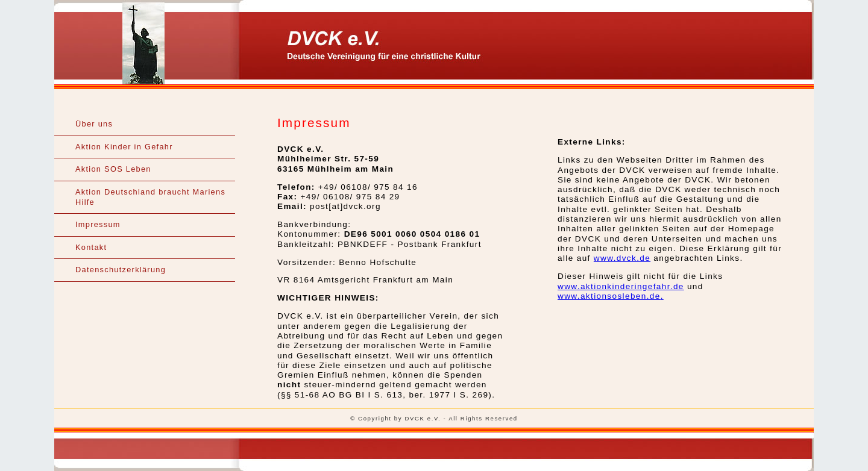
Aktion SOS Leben (113, 169)
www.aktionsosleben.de (609, 296)
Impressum (98, 224)
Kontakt (91, 247)
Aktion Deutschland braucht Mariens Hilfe (150, 197)
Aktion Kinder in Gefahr (124, 147)
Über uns (94, 124)
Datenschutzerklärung (121, 270)
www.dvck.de (622, 258)
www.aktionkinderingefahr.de (621, 286)
